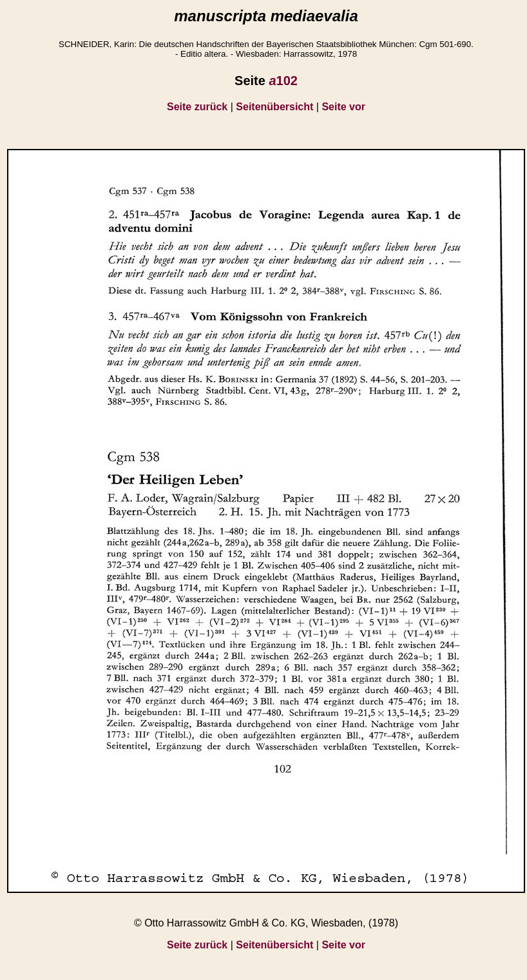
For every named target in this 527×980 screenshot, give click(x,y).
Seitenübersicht (274, 107)
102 (283, 81)
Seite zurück (197, 107)
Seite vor (343, 107)
